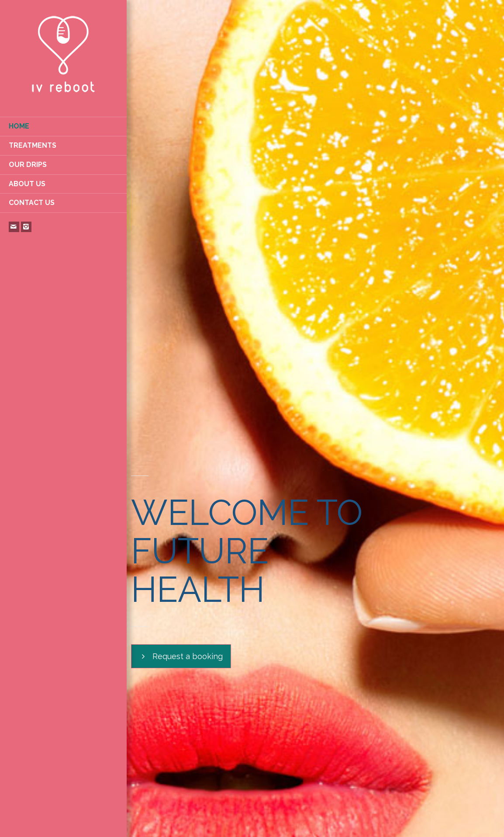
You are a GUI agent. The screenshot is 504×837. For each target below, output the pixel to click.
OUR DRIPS (28, 165)
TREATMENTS (33, 145)
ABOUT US (27, 184)
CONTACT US (32, 203)
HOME (19, 126)
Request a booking (181, 656)
